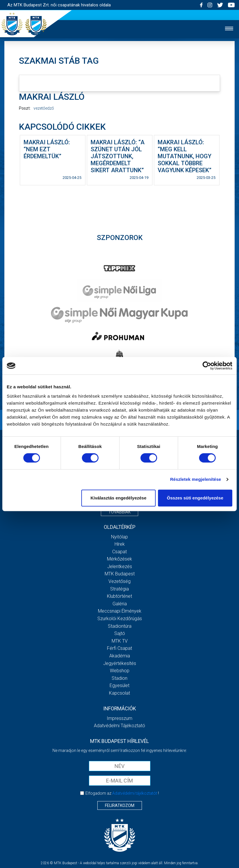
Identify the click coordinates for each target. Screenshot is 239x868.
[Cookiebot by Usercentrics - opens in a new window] (207, 366)
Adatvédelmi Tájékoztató (119, 726)
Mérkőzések (119, 559)
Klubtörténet (119, 596)
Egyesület (119, 685)
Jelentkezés (120, 566)
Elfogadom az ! (122, 793)
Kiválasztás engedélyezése (119, 498)
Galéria (120, 604)
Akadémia (120, 656)
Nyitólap (119, 537)
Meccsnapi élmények (120, 611)
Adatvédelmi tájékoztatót (135, 793)
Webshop (120, 671)
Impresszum (119, 718)
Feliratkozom (120, 805)
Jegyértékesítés (120, 663)
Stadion (119, 678)
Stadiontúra (120, 626)
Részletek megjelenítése (196, 479)
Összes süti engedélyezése (195, 498)
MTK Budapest (120, 574)
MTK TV (120, 641)
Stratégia (119, 589)
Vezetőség (119, 581)
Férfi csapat (119, 648)
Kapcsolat (119, 693)
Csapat (119, 552)
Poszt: (25, 108)
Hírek (120, 544)
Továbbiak (119, 512)
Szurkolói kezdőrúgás (120, 619)
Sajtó (120, 633)
